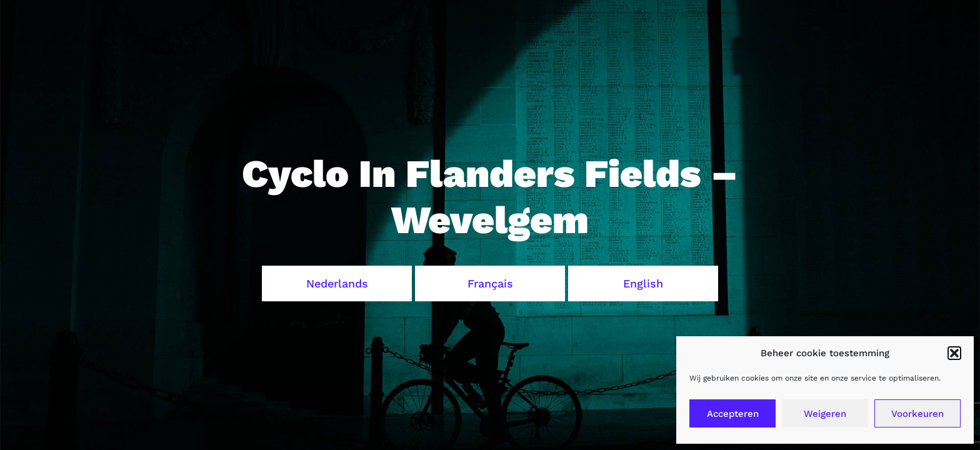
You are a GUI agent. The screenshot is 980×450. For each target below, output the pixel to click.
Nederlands (337, 283)
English (643, 283)
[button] (954, 353)
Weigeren (825, 414)
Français (490, 283)
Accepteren (733, 414)
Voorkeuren (917, 414)
